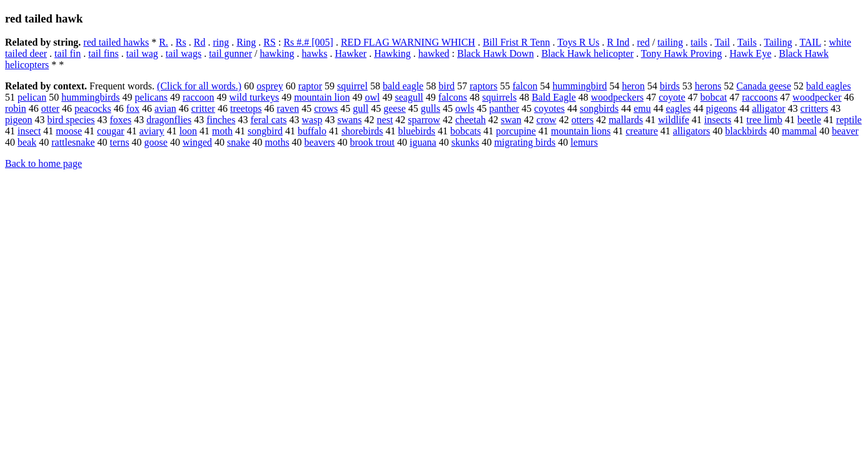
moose (69, 131)
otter (50, 108)
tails (699, 42)
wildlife (674, 120)
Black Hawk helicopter (588, 53)
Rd (200, 42)
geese (395, 108)
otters (583, 120)
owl (372, 97)
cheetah (471, 120)
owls (465, 108)
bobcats (466, 131)
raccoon (199, 97)
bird (447, 86)
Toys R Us (578, 42)
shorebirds (362, 131)
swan (511, 120)
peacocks (93, 108)
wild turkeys (255, 97)
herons (708, 86)
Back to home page (43, 163)
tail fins (103, 53)
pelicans (151, 97)
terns (120, 142)
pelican (32, 97)
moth (222, 131)
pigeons (722, 108)
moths (277, 142)
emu (642, 108)
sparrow (424, 120)
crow (547, 120)
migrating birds (525, 142)
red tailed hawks (116, 42)
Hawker (351, 53)
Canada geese (764, 86)
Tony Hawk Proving (682, 53)
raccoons (760, 97)
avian (165, 108)
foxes (121, 120)
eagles (679, 108)
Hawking (392, 53)
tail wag (142, 53)
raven (288, 108)
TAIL (810, 42)
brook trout (372, 142)
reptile (849, 120)
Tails (747, 42)
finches (221, 120)
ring (221, 42)
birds (670, 86)
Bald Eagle (554, 97)
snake (238, 142)
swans (349, 120)
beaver (845, 131)
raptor (310, 86)
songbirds (599, 108)
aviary (152, 131)
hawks (315, 53)
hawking (277, 53)
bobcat (714, 97)
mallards (626, 120)
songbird (265, 131)
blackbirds (746, 131)
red (643, 42)
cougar (111, 131)
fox (133, 108)
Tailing (778, 42)
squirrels (499, 97)
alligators (692, 131)
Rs (181, 42)
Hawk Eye (750, 53)
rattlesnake (73, 142)
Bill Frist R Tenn (517, 42)
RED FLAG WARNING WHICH (408, 42)
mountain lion (322, 97)
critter (203, 108)
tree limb (765, 120)
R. (164, 42)
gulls (431, 108)
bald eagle (403, 86)
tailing (670, 42)
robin (16, 108)
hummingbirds (90, 97)
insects (718, 120)
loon (188, 131)
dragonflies (169, 120)
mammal (799, 131)
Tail (723, 42)
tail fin (68, 53)
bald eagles (829, 86)
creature (642, 131)
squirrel (352, 86)
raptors (483, 86)
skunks (465, 142)
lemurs (584, 142)
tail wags (184, 53)
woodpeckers (617, 97)
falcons (453, 97)
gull (361, 108)
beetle (809, 120)
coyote (672, 97)
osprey (270, 86)
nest (385, 120)
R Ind (618, 42)
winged (197, 142)
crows (326, 108)
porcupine (516, 131)
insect (29, 131)
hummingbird (579, 86)
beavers (320, 142)
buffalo (312, 131)
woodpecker (817, 97)
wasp (312, 120)
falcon (525, 86)
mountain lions (581, 131)
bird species (71, 120)
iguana (423, 142)
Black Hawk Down (496, 53)
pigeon (19, 120)
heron (633, 86)
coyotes (549, 108)
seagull (409, 97)
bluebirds (417, 131)
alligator (769, 108)
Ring (246, 42)
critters (814, 108)
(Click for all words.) (199, 86)
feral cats (268, 120)
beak (27, 142)
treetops (246, 108)
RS (270, 42)
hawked (434, 53)
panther (504, 108)
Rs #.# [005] (308, 42)
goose (156, 142)
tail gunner (230, 53)
